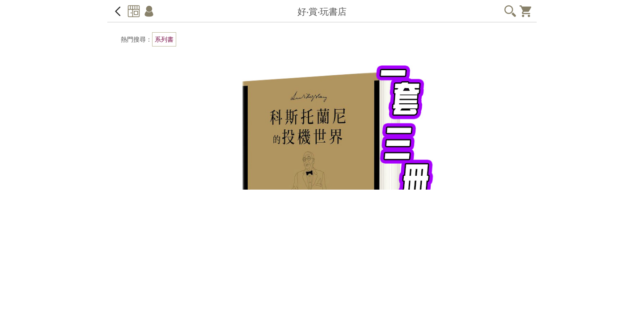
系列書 (164, 39)
